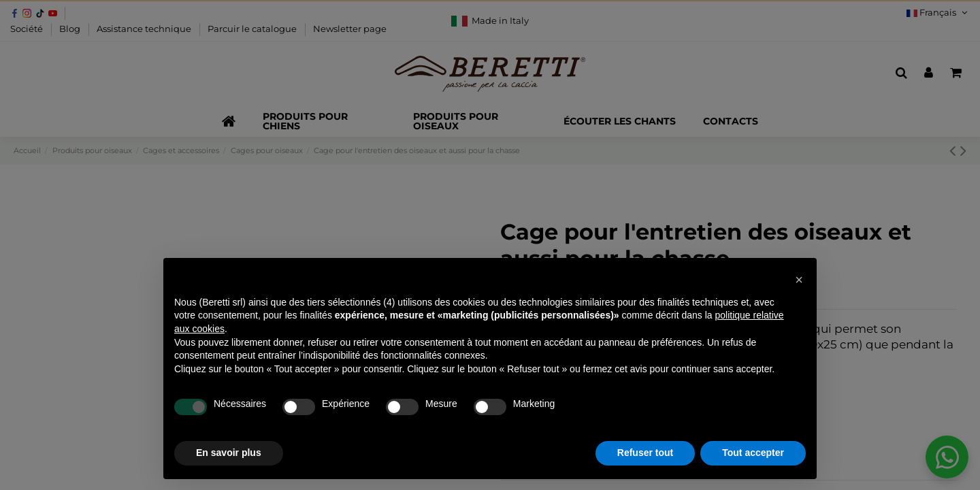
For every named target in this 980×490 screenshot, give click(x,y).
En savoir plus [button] (229, 453)
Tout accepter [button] (753, 453)
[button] (799, 280)
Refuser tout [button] (645, 453)
